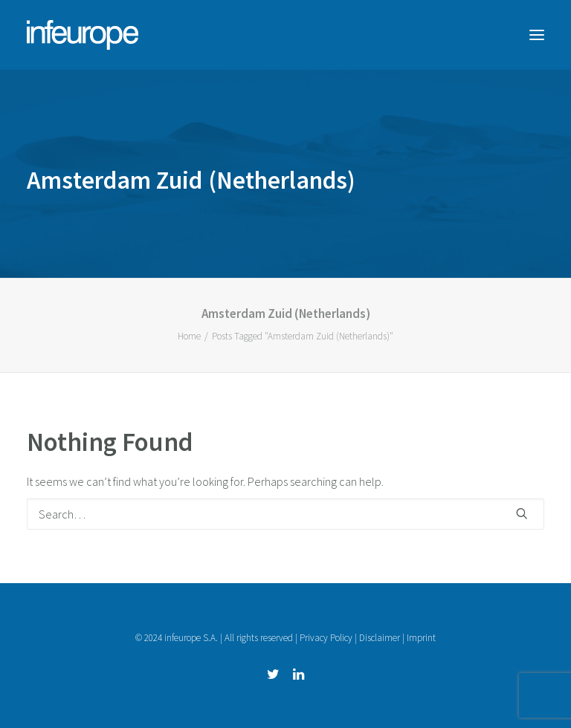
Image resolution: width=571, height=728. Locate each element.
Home (189, 336)
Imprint (421, 638)
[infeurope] (83, 35)
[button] (537, 35)
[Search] (285, 514)
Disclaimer (380, 638)
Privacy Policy (326, 638)
